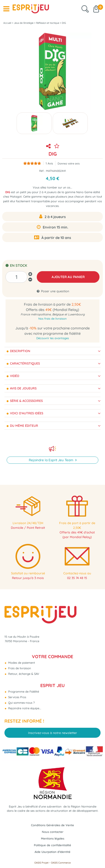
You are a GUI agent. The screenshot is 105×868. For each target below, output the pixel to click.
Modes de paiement (21, 663)
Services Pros (17, 697)
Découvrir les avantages (53, 338)
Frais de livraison (19, 668)
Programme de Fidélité (23, 692)
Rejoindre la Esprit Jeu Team (52, 460)
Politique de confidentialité (52, 845)
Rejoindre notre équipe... (24, 708)
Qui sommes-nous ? (21, 703)
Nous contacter (53, 832)
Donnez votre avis (69, 163)
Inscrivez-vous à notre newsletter (53, 733)
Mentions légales (53, 838)
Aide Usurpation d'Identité (52, 852)
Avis (49, 163)
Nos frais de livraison (52, 319)
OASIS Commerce (61, 863)
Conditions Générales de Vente (52, 825)
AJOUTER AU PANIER (68, 277)
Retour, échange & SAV (23, 674)
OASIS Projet (41, 863)
